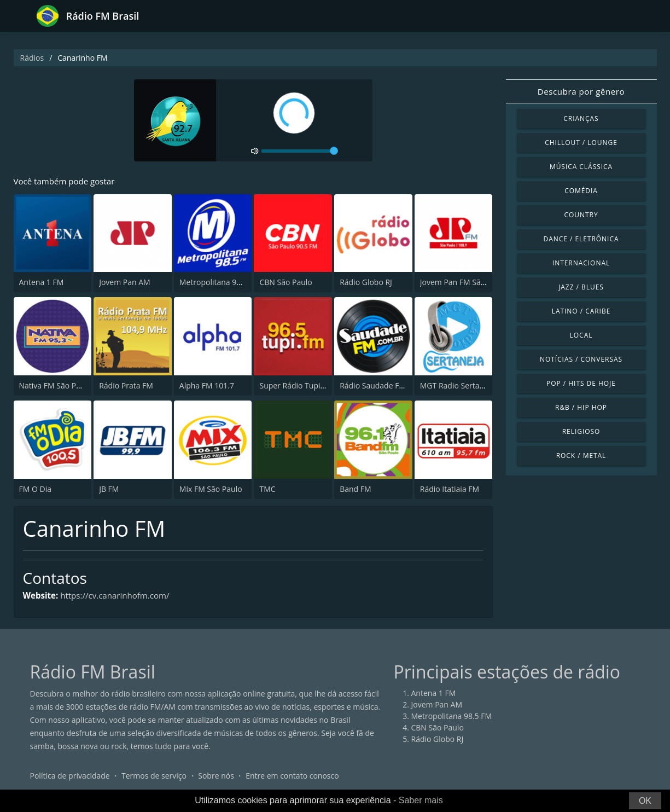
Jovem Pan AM (125, 283)
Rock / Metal (581, 456)
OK (645, 801)
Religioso (581, 431)
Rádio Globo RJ (366, 283)
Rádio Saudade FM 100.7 (383, 386)
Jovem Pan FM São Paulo (464, 283)
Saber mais (421, 800)
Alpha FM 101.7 (207, 386)
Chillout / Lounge (581, 143)
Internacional (581, 263)
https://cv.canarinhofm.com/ (121, 596)
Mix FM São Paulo (211, 489)
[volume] (300, 151)
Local (581, 335)
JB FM (109, 489)
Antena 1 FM (42, 283)
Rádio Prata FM (126, 386)
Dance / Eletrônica (581, 239)
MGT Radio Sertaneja (458, 386)
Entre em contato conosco (292, 776)
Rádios (32, 58)
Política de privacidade (70, 776)
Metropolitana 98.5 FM (220, 283)
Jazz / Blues (581, 287)
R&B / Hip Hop (581, 407)
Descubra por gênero (581, 91)
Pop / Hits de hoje (581, 383)
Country (581, 215)
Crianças (581, 118)
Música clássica (581, 167)
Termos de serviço (154, 776)
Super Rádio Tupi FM (296, 386)
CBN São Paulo (286, 283)
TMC (267, 489)
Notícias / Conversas (581, 359)
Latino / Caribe (581, 311)
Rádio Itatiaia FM (450, 489)
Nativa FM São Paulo (56, 386)
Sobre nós (216, 776)
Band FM (355, 489)
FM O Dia (35, 489)
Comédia (581, 191)
